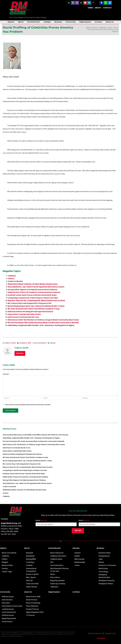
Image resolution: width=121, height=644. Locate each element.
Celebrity (102, 28)
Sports (21, 22)
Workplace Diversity (107, 581)
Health (77, 556)
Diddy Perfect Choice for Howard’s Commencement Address (34, 292)
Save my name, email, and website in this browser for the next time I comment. (28, 405)
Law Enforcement (9, 612)
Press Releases (32, 606)
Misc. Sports (31, 577)
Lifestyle (47, 22)
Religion (5, 562)
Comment (6, 374)
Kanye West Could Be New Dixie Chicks (24, 314)
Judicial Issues (8, 609)
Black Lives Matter (9, 553)
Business (58, 22)
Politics (5, 559)
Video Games (32, 587)
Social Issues (7, 622)
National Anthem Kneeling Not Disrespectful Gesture (30, 312)
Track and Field (32, 584)
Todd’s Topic (7, 572)
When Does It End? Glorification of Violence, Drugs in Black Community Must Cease (43, 320)
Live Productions (57, 565)
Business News (105, 553)
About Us (110, 22)
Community (71, 22)
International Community (12, 606)
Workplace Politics (106, 584)
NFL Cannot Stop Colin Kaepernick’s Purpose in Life (29, 303)
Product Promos (32, 609)
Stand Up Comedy (58, 584)
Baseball (30, 553)
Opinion (11, 22)
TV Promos (30, 615)
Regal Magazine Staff (35, 612)
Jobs (101, 559)
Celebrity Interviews (58, 556)
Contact (5, 519)
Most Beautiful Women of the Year (59, 570)
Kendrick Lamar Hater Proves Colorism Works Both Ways (32, 295)
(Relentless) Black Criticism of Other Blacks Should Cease (33, 284)
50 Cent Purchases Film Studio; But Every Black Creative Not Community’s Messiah (43, 323)
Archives (98, 22)
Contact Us (109, 633)
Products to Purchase (107, 565)
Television (54, 587)
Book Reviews (7, 600)
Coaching (30, 562)
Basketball (30, 556)
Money (101, 562)
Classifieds (101, 638)
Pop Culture (55, 577)
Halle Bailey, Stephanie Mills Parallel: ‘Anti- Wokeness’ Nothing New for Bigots (41, 325)
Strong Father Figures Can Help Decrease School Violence (32, 290)
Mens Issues (79, 559)
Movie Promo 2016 (33, 597)
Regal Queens (85, 22)
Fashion (78, 553)
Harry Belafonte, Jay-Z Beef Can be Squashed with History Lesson (36, 287)
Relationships (80, 562)
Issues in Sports (32, 574)
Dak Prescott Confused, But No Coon (23, 317)
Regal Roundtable (57, 581)
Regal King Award (9, 618)
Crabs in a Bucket (15, 281)
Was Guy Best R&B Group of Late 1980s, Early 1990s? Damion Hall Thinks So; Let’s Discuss (35, 435)
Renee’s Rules (7, 565)
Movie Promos (32, 600)
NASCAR (29, 581)
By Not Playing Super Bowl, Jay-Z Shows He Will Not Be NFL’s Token (36, 306)
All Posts (20, 353)
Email (84, 521)
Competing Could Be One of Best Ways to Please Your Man (33, 298)
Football (29, 565)
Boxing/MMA (31, 559)
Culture (110, 28)
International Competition (31, 570)
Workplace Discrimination (104, 576)
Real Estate (103, 568)
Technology (103, 572)
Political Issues (8, 597)
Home (88, 28)
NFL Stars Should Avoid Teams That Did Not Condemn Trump (34, 309)
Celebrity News (56, 559)
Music (53, 574)
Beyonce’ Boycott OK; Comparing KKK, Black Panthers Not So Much (36, 301)
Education (6, 603)
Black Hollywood (57, 553)
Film (52, 562)
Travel (77, 565)
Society (5, 568)
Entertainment (34, 22)
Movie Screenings (33, 603)
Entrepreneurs (104, 556)
